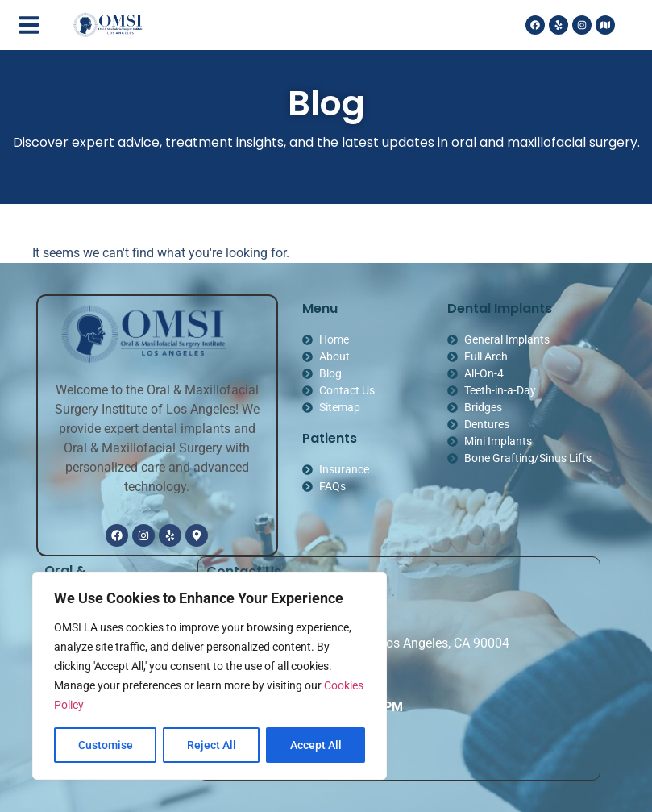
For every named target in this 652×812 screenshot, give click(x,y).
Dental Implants (500, 308)
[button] (29, 25)
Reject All (212, 745)
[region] (210, 676)
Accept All (316, 745)
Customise (106, 745)
